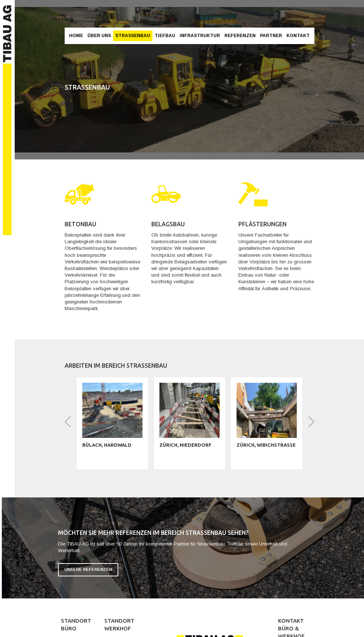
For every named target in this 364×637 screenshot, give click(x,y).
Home (76, 36)
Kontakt (298, 36)
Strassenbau (133, 36)
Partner (271, 36)
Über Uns (99, 36)
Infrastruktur (200, 36)
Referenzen (240, 36)
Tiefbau (165, 36)
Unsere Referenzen (88, 569)
